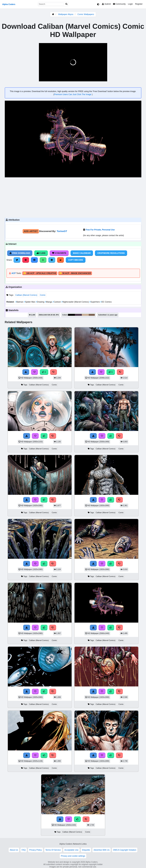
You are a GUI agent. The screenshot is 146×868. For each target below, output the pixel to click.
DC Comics (106, 302)
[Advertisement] (73, 197)
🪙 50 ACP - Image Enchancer (75, 273)
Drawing (40, 302)
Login (130, 4)
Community (119, 4)
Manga (49, 302)
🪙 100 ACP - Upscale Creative (40, 273)
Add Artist (31, 231)
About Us (14, 850)
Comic (43, 295)
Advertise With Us (102, 850)
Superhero (95, 302)
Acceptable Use (71, 850)
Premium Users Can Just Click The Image (73, 94)
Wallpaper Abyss (66, 14)
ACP (14, 273)
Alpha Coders (9, 4)
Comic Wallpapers (86, 14)
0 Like (41, 253)
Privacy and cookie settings (73, 856)
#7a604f (92, 315)
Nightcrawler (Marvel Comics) (75, 302)
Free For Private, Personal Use (100, 230)
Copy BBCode (76, 260)
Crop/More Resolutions (111, 253)
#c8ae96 (85, 315)
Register (139, 4)
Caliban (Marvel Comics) (26, 295)
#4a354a (78, 315)
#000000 (71, 315)
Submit (106, 4)
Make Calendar (82, 253)
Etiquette (86, 850)
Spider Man (30, 302)
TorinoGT (62, 231)
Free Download (20, 253)
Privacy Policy (36, 850)
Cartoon (57, 302)
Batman (20, 302)
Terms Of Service (53, 850)
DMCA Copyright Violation (125, 850)
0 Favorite (59, 253)
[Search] (66, 4)
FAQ (24, 850)
